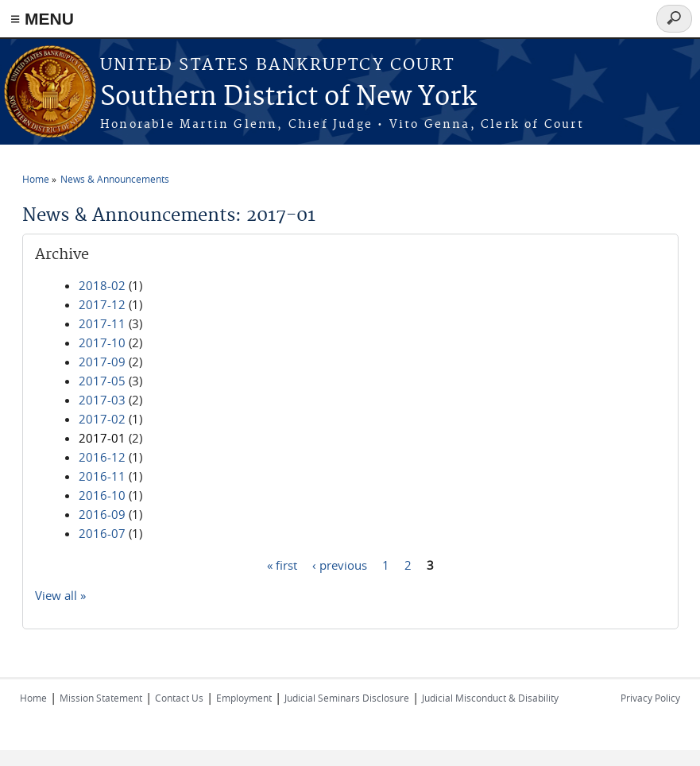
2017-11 (102, 323)
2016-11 (102, 476)
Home (36, 179)
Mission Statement (101, 698)
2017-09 (102, 362)
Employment (244, 698)
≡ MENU (42, 19)
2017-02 (102, 419)
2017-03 (102, 400)
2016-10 (102, 495)
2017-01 (102, 438)
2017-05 (102, 381)
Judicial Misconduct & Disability (490, 698)
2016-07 (102, 533)
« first (282, 564)
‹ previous (340, 564)
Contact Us (179, 698)
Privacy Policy (650, 698)
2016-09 (102, 514)
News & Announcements (115, 179)
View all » (60, 595)
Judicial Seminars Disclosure (347, 698)
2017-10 (102, 342)
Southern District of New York (288, 97)
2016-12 (102, 457)
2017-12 (102, 304)
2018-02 (102, 285)
